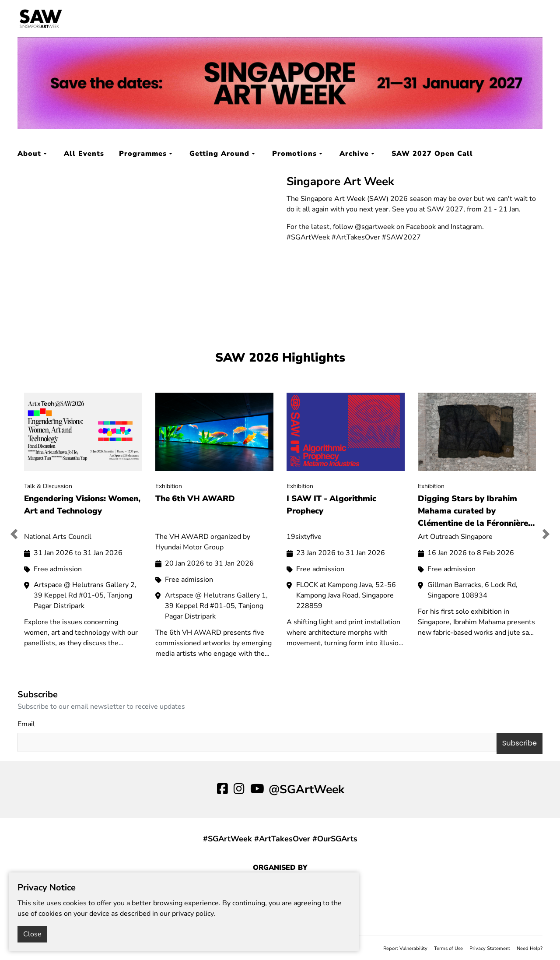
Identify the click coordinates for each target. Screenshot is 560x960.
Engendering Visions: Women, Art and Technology (82, 505)
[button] (18, 534)
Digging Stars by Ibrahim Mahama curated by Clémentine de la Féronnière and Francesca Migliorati (473, 511)
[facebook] (222, 789)
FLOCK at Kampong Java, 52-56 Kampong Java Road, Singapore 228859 (346, 595)
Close (32, 934)
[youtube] (257, 789)
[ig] (239, 789)
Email (26, 724)
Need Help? (530, 948)
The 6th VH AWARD (195, 499)
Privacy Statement (490, 948)
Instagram (466, 227)
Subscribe (520, 743)
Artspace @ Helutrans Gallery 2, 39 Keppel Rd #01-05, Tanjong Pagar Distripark (85, 595)
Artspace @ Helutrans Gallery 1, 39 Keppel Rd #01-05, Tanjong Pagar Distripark (216, 606)
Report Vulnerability (405, 948)
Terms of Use (448, 948)
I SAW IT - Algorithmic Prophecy (331, 505)
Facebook (421, 227)
